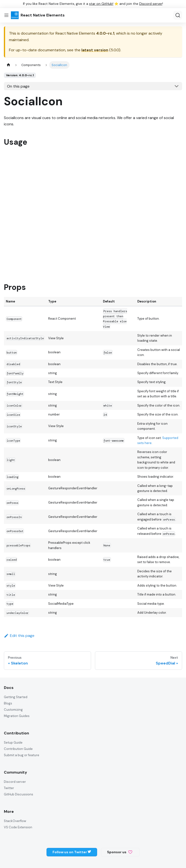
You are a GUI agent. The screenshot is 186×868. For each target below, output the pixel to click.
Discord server (151, 4)
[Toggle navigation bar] (6, 15)
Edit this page (19, 636)
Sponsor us (120, 852)
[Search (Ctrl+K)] (178, 15)
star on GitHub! (101, 4)
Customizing (13, 710)
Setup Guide (13, 743)
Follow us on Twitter (72, 852)
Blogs (8, 703)
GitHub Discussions (19, 794)
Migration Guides (17, 716)
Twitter (9, 788)
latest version (95, 50)
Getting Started (16, 697)
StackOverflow (15, 821)
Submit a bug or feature (22, 755)
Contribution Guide (18, 749)
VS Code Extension (18, 827)
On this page (18, 86)
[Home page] (8, 65)
